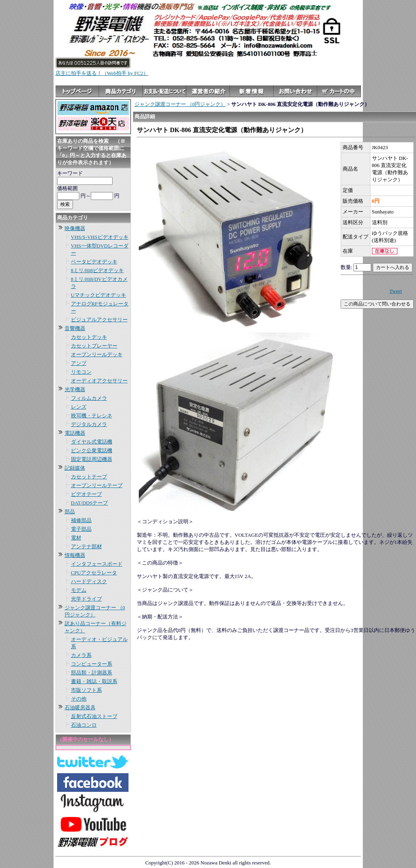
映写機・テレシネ (92, 416)
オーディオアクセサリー (99, 381)
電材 (76, 538)
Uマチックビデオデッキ (99, 295)
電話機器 (75, 433)
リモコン (81, 372)
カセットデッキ (89, 337)
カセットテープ (89, 477)
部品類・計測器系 (92, 673)
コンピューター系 (92, 664)
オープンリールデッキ (97, 354)
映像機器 (75, 228)
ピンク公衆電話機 (92, 450)
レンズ (79, 407)
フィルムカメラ (89, 398)
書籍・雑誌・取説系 (94, 681)
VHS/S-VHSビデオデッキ (100, 237)
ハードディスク (89, 581)
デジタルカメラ (89, 424)
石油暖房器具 (80, 708)
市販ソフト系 (86, 690)
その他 (79, 699)
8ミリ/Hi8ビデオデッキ (98, 270)
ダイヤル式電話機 (92, 442)
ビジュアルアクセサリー (99, 320)
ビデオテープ (86, 494)
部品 (70, 512)
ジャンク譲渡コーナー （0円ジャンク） (180, 104)
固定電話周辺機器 (92, 459)
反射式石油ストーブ (94, 716)
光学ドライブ (86, 599)
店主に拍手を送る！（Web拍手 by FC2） (102, 73)
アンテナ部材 (86, 546)
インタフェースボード (97, 564)
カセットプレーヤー (94, 346)
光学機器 (75, 389)
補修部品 (81, 520)
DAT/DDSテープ (90, 503)
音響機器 (75, 328)
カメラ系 (81, 655)
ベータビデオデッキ (94, 262)
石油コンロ (84, 725)
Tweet (396, 291)
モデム (79, 590)
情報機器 (75, 555)
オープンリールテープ (97, 485)
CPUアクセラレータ (94, 573)
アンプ (79, 363)
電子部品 (81, 529)
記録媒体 (75, 468)
